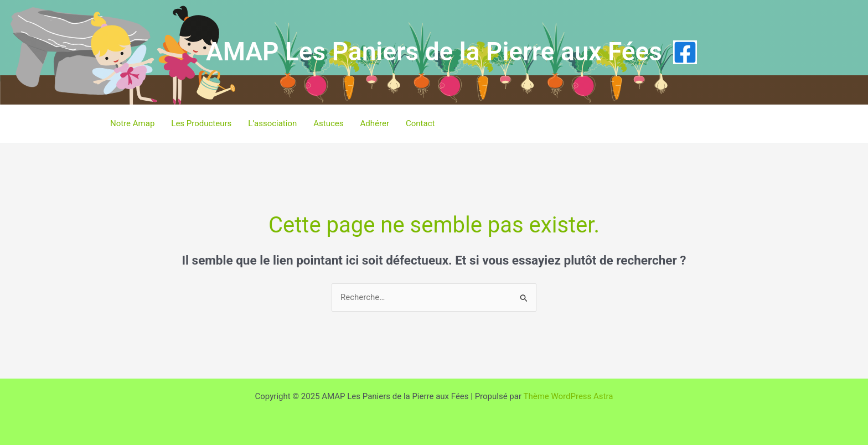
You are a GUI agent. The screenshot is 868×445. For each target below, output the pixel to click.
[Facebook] (685, 52)
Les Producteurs (201, 123)
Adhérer (375, 123)
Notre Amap (132, 123)
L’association (272, 123)
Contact (420, 123)
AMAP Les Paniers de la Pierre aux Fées (434, 51)
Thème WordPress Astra (568, 396)
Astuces (328, 123)
